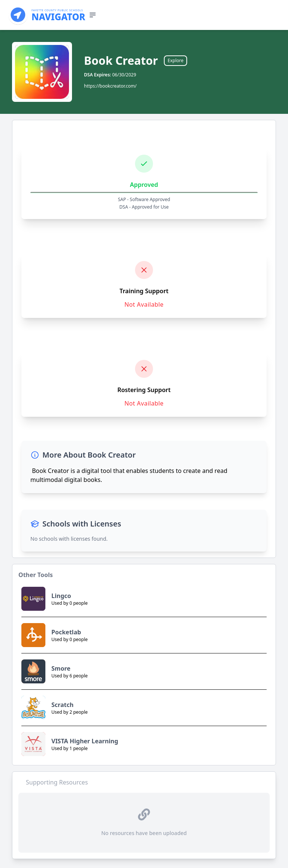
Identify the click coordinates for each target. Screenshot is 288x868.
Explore (175, 60)
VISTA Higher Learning (85, 741)
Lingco (61, 596)
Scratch (62, 705)
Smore (61, 668)
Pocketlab (66, 632)
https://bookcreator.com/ (110, 86)
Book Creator (121, 61)
